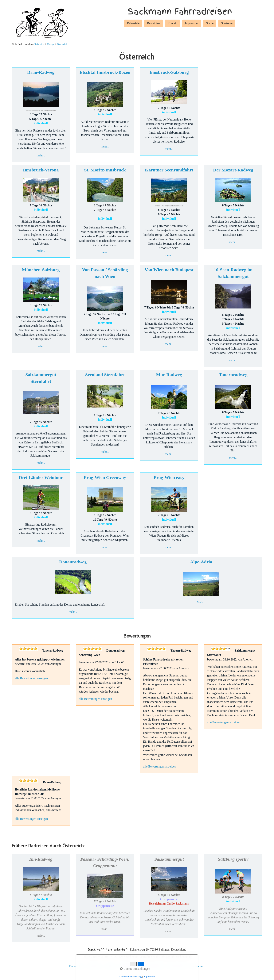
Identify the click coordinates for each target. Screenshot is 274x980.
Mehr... (201, 602)
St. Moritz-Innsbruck (105, 170)
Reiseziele (133, 23)
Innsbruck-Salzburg (169, 72)
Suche (210, 23)
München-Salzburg (41, 270)
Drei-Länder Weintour (41, 477)
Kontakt (173, 23)
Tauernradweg (233, 375)
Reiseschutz (198, 966)
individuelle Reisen (131, 966)
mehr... (41, 155)
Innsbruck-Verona (41, 170)
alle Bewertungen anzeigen (31, 678)
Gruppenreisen (155, 966)
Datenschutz (77, 966)
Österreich (62, 44)
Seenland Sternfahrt (105, 375)
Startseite (227, 23)
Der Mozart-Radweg (233, 170)
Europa (51, 44)
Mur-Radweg (169, 375)
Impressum (192, 23)
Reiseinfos (154, 23)
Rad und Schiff (177, 966)
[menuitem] (133, 24)
